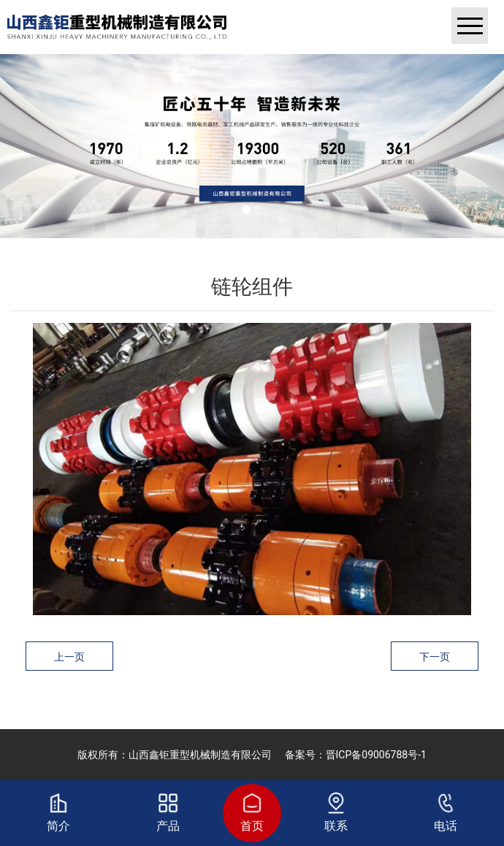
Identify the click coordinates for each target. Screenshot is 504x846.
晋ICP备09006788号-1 (376, 755)
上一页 (69, 657)
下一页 (435, 657)
